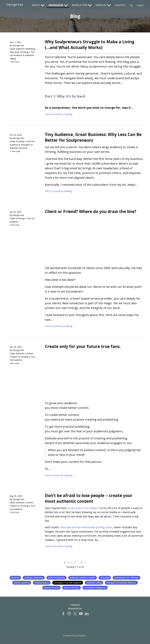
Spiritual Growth (51, 588)
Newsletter (75, 608)
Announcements (71, 588)
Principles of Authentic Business (121, 583)
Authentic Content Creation (83, 578)
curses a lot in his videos (82, 508)
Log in (140, 5)
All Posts (15, 578)
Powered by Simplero (75, 635)
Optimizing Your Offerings (126, 578)
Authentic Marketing (25, 49)
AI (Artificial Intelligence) (95, 588)
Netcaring (14, 52)
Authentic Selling (94, 583)
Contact (75, 605)
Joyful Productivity (56, 578)
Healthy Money (42, 583)
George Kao (15, 4)
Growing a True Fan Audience (68, 583)
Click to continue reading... (59, 114)
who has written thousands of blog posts (86, 527)
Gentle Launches (22, 583)
